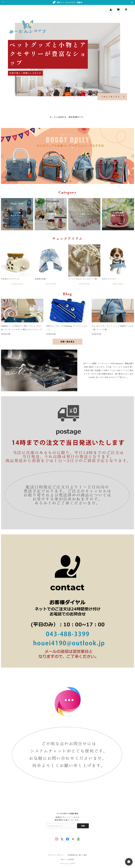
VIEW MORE (17, 284)
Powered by (68, 863)
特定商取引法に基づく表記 (77, 855)
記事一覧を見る (67, 342)
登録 (83, 826)
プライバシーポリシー (56, 855)
